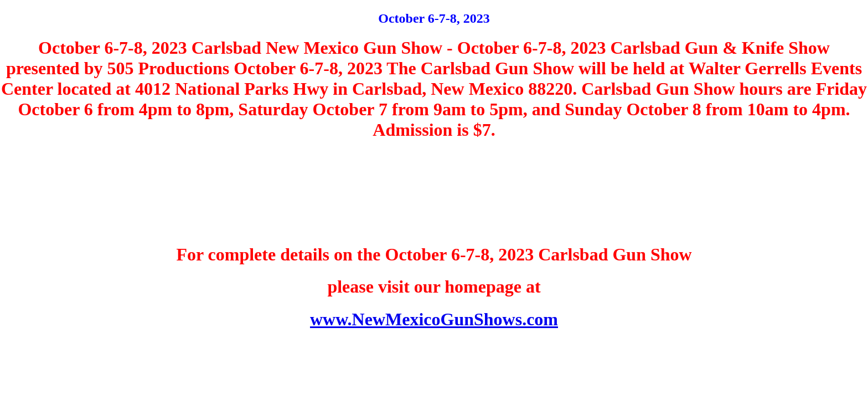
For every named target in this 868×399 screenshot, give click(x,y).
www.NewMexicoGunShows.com (434, 319)
